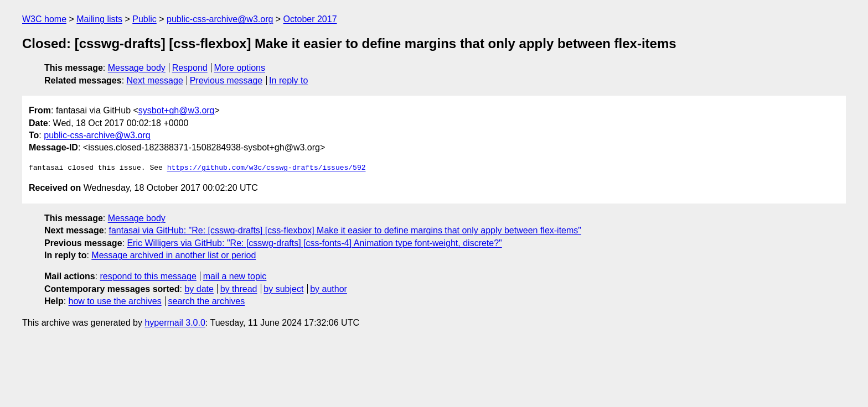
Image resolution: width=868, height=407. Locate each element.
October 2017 (310, 19)
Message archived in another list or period (174, 255)
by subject (283, 289)
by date (199, 289)
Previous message (226, 80)
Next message (155, 80)
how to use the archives (115, 301)
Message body (137, 68)
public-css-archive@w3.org (220, 19)
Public (144, 19)
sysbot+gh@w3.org (177, 110)
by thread (239, 289)
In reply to (288, 80)
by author (329, 289)
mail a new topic (235, 276)
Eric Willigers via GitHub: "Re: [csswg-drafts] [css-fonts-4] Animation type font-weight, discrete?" (314, 243)
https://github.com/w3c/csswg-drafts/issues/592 (267, 168)
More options (240, 68)
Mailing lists (99, 19)
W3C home (44, 19)
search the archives (207, 301)
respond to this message (148, 276)
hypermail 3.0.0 (175, 323)
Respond (190, 68)
